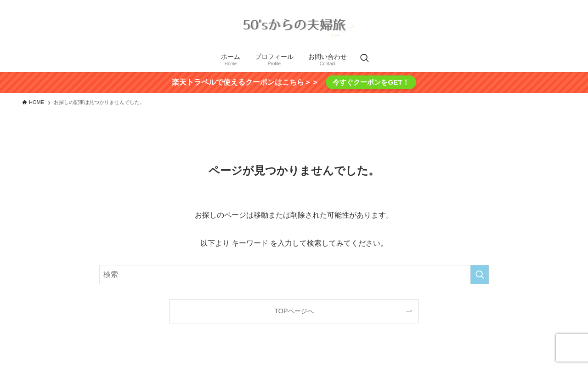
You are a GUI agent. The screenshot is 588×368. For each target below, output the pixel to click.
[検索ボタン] (364, 59)
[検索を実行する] (480, 275)
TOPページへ (294, 311)
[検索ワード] (294, 275)
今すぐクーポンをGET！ (371, 82)
